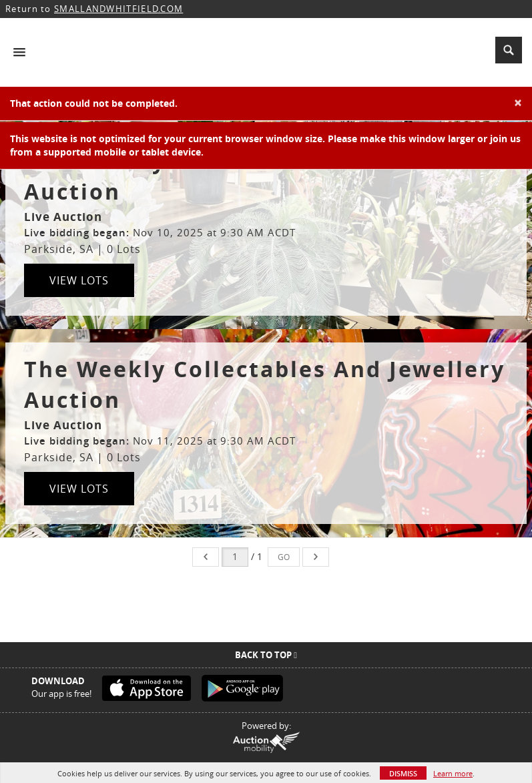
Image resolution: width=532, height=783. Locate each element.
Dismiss (403, 773)
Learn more (453, 773)
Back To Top (266, 655)
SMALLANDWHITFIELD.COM (118, 9)
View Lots (79, 280)
